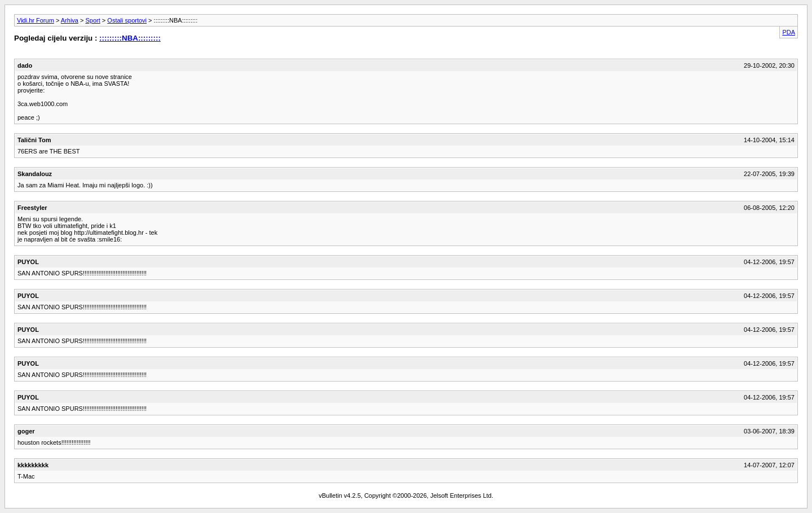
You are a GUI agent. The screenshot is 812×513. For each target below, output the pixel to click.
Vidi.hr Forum (36, 20)
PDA (789, 32)
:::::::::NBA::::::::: (130, 38)
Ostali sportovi (127, 20)
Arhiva (70, 20)
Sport (93, 20)
